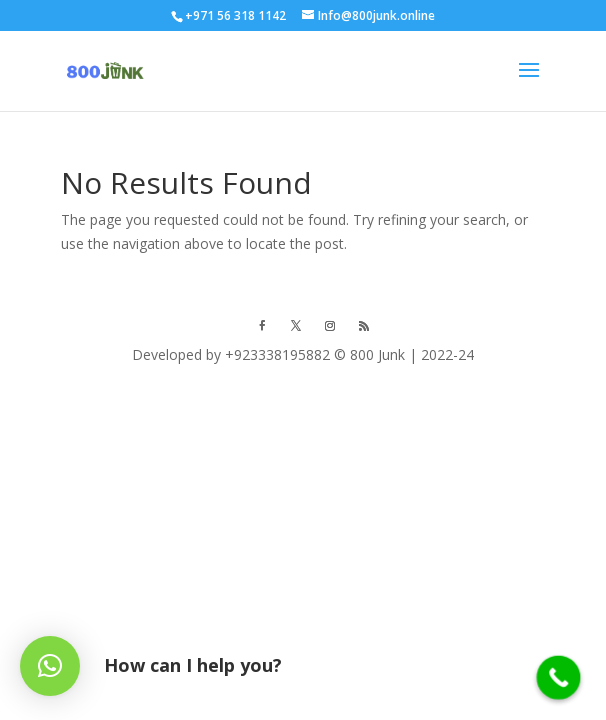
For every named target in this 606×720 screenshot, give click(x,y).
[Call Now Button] (559, 678)
